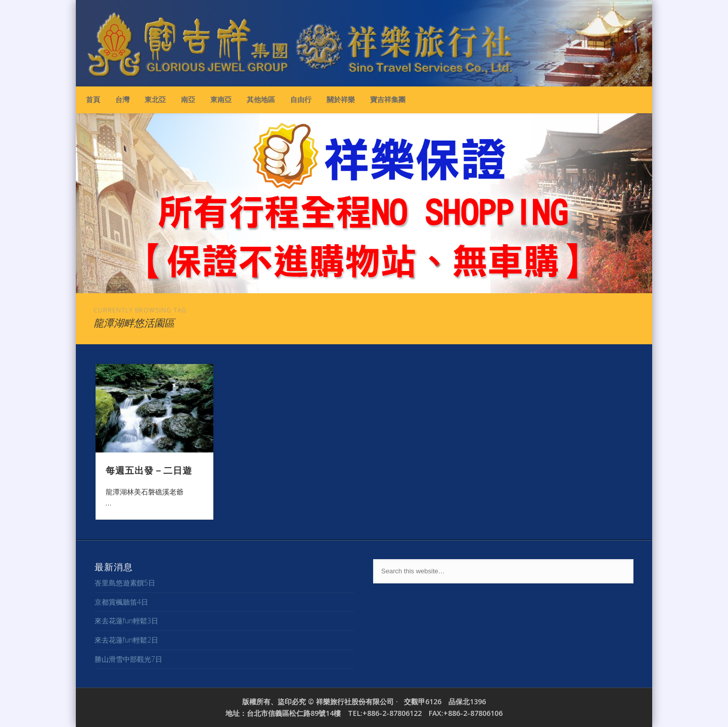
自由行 (301, 99)
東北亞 (155, 99)
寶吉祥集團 (388, 99)
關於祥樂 (341, 99)
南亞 (188, 99)
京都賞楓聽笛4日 (121, 602)
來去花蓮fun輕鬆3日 (126, 621)
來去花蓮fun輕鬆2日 (126, 640)
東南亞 (221, 99)
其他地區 (261, 99)
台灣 (122, 99)
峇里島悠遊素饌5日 (125, 583)
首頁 (93, 99)
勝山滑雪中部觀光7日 (128, 659)
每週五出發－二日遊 (149, 470)
